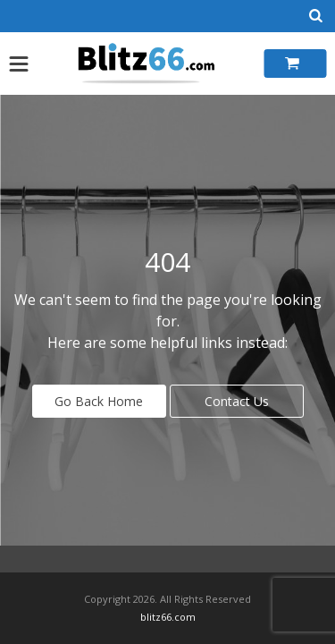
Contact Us (237, 401)
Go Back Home (99, 401)
